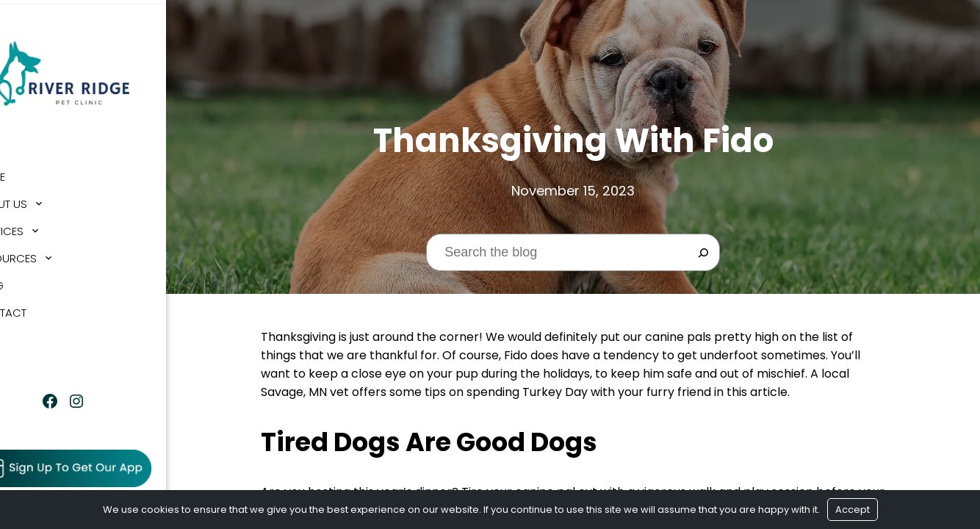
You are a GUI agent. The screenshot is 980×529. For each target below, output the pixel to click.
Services (39, 227)
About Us (41, 199)
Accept (853, 510)
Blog (29, 281)
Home (30, 172)
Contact (40, 308)
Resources (46, 254)
